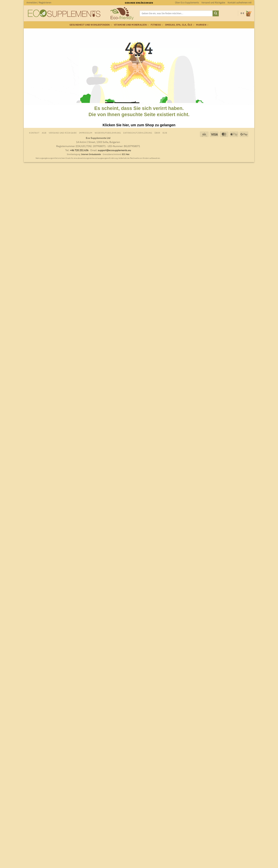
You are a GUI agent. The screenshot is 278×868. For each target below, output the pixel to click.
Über (157, 133)
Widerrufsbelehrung (108, 133)
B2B (165, 133)
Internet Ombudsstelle (91, 154)
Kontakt (34, 133)
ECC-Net (126, 154)
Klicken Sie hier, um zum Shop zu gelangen (139, 125)
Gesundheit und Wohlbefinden (91, 25)
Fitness (157, 25)
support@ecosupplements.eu (114, 150)
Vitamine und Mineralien (131, 25)
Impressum (86, 133)
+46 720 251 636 (79, 150)
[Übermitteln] (216, 13)
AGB (44, 133)
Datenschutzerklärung (138, 133)
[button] (39, 3)
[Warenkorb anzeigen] (246, 13)
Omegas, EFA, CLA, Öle (180, 25)
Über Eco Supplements (187, 3)
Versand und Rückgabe (213, 3)
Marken (202, 25)
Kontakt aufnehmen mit (240, 3)
